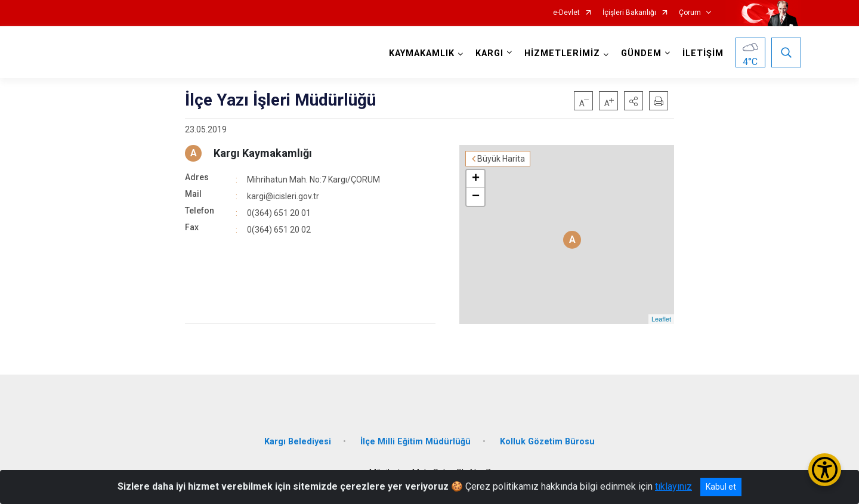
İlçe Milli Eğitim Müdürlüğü (415, 442)
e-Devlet (566, 13)
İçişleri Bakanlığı (629, 13)
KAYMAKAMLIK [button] (422, 53)
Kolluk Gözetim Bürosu (547, 442)
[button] (634, 101)
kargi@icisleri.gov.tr (283, 196)
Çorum (690, 13)
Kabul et (721, 487)
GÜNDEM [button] (641, 53)
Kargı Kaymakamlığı (263, 153)
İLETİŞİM (703, 53)
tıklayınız (673, 486)
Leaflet (661, 319)
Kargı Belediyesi (298, 442)
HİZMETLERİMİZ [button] (562, 53)
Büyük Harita (501, 159)
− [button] (476, 197)
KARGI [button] (489, 53)
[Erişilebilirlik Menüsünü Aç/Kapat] (825, 470)
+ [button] (476, 179)
